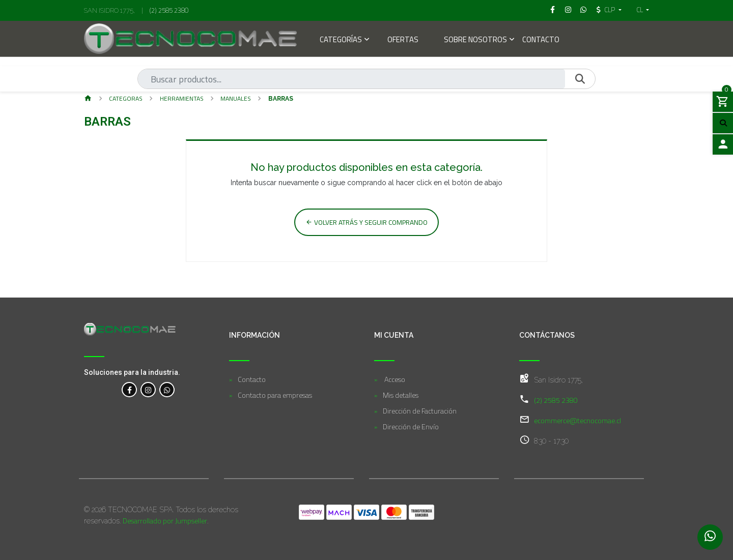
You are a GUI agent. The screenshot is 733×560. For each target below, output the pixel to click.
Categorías (341, 40)
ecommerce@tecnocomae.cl (577, 420)
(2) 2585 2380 (169, 10)
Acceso (394, 379)
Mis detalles (401, 395)
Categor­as (126, 98)
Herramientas (182, 98)
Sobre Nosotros (475, 40)
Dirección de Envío (411, 426)
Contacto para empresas (275, 395)
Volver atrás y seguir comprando (366, 222)
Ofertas (403, 40)
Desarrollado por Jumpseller (165, 521)
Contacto (541, 40)
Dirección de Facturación (420, 411)
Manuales (236, 98)
